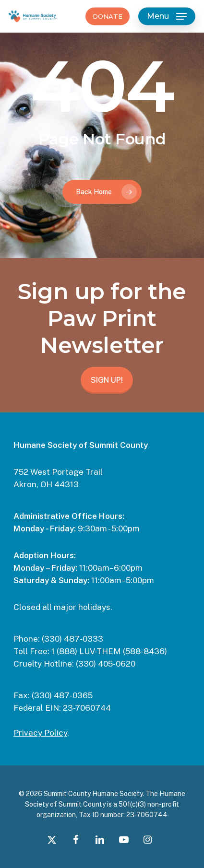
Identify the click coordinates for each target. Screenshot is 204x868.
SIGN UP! (107, 380)
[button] (167, 16)
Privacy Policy (40, 733)
